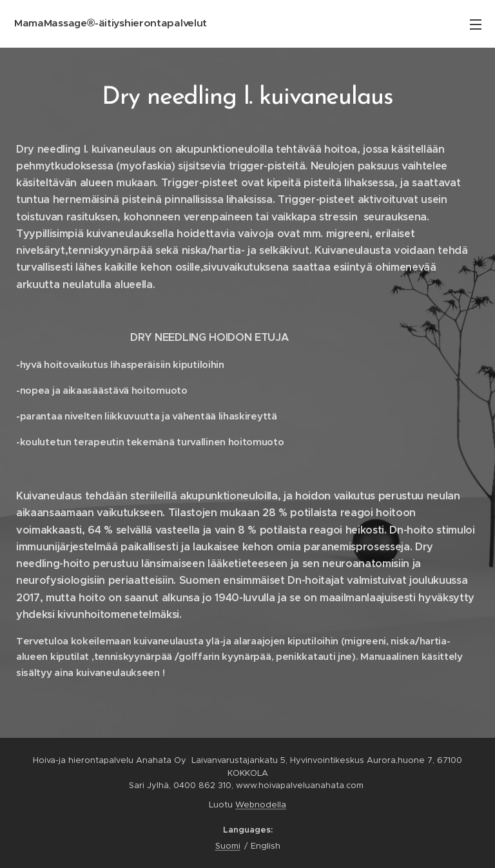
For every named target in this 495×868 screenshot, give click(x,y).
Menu (476, 24)
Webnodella (261, 805)
